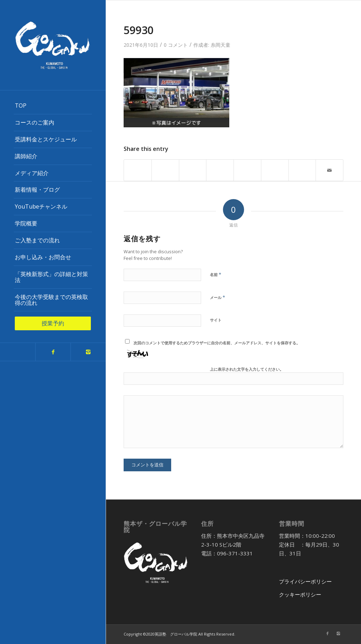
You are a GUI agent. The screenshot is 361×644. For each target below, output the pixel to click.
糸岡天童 (220, 45)
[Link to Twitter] (18, 352)
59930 (139, 30)
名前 (216, 274)
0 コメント (176, 45)
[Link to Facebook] (53, 352)
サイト (216, 320)
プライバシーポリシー (305, 581)
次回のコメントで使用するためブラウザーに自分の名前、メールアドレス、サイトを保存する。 (217, 343)
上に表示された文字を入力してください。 (247, 369)
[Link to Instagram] (88, 352)
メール (217, 297)
